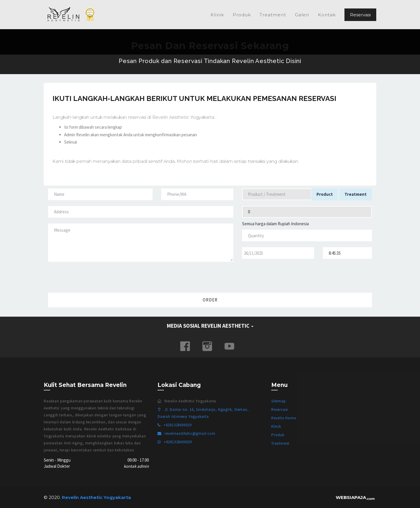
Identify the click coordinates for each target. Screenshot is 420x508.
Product (325, 194)
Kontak (327, 15)
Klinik (217, 15)
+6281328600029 (175, 425)
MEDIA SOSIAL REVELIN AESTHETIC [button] (210, 326)
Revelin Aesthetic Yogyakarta (73, 14)
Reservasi (360, 15)
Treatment (273, 15)
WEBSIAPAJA (355, 497)
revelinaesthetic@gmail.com (187, 433)
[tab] (210, 326)
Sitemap (279, 401)
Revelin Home (284, 418)
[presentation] (332, 276)
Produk (242, 15)
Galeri (302, 15)
